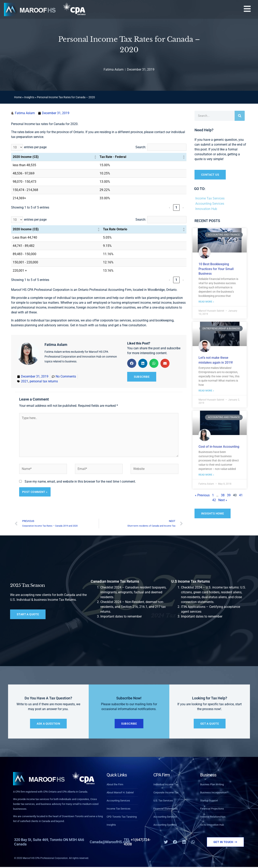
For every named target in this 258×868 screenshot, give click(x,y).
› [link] (183, 207)
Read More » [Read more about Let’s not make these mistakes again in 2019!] (206, 391)
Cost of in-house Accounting (219, 447)
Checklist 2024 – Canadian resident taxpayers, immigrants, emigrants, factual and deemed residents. (133, 592)
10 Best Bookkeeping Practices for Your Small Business (216, 269)
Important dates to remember (121, 616)
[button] (247, 9)
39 (229, 495)
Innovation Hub (206, 209)
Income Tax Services (210, 198)
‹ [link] (169, 207)
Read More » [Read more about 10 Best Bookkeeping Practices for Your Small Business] (206, 302)
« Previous (202, 495)
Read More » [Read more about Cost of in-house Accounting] (206, 475)
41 (241, 495)
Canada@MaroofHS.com (110, 842)
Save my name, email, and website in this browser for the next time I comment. (80, 481)
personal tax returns (44, 381)
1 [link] (176, 207)
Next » (223, 500)
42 (214, 500)
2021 (25, 381)
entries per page (35, 147)
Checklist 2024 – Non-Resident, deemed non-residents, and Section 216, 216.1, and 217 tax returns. (133, 607)
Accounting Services (210, 204)
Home (18, 97)
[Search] (240, 116)
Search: (141, 147)
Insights (29, 97)
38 (223, 495)
